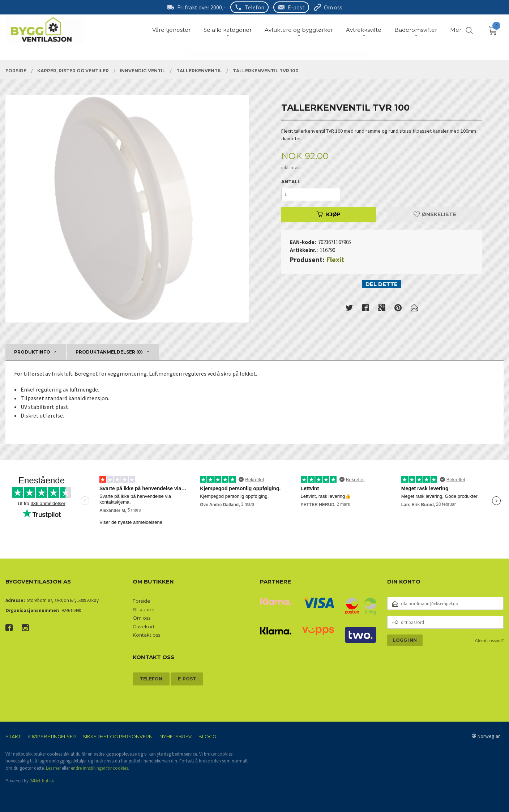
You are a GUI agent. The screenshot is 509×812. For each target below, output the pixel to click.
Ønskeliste (435, 214)
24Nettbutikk (42, 781)
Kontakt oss (146, 635)
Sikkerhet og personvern (118, 736)
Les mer (53, 768)
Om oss (333, 7)
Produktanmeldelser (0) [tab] (109, 352)
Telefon (254, 7)
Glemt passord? (489, 640)
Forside (142, 601)
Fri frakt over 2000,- (201, 7)
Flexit (335, 260)
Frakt (13, 736)
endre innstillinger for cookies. (100, 768)
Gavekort (144, 627)
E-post (296, 7)
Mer (456, 30)
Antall (291, 182)
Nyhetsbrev (176, 736)
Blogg (207, 736)
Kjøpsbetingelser (52, 736)
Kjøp (329, 214)
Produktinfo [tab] (32, 352)
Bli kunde (144, 610)
